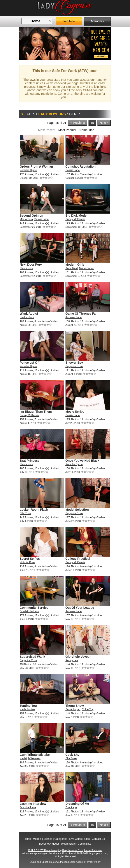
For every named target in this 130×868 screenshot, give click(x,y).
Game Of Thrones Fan (81, 314)
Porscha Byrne (28, 170)
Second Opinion (31, 216)
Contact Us (98, 839)
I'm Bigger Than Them (36, 412)
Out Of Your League (80, 608)
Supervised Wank (32, 657)
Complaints (84, 844)
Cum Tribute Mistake (35, 755)
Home (27, 839)
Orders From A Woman (36, 167)
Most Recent (47, 130)
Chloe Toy (88, 709)
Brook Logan (73, 709)
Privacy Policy (93, 862)
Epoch (45, 862)
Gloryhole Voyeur (78, 657)
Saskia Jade (73, 170)
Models (37, 839)
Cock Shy (72, 755)
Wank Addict (29, 314)
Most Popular (67, 130)
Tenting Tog (28, 706)
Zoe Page (71, 807)
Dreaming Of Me (77, 804)
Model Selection (77, 510)
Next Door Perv (31, 265)
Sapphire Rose (74, 366)
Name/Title (87, 130)
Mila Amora (26, 219)
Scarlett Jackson (29, 611)
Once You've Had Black (82, 461)
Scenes (48, 839)
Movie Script (75, 412)
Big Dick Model (76, 216)
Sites (87, 839)
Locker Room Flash (34, 510)
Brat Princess (30, 461)
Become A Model (49, 844)
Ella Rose (25, 513)
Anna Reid (72, 268)
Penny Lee (72, 660)
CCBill (33, 862)
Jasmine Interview (33, 804)
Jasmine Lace (74, 317)
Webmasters (68, 844)
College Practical (78, 559)
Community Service (34, 608)
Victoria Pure (27, 562)
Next (104, 44)
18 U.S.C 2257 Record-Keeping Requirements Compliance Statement (65, 850)
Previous (26, 44)
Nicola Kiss (26, 268)
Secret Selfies (30, 559)
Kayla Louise (27, 709)
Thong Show (75, 706)
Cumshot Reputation (81, 167)
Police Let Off (30, 363)
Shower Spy (74, 363)
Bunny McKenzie (75, 219)
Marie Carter (87, 268)
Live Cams (76, 839)
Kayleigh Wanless (30, 758)
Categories (61, 839)
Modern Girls (75, 265)
